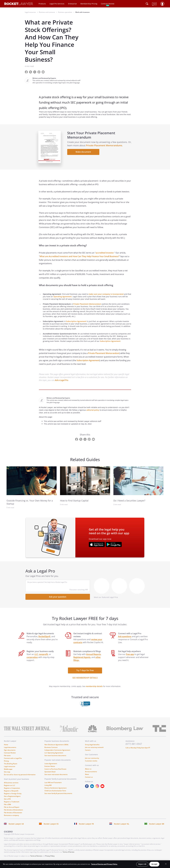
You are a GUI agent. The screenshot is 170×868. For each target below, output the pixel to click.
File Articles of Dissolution (13, 815)
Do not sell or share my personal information (20, 777)
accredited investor (105, 255)
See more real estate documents (56, 777)
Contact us (89, 780)
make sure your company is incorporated (106, 297)
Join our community (92, 761)
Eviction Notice (50, 769)
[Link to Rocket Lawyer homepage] (19, 4)
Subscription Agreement (76, 324)
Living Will (48, 788)
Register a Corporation (12, 791)
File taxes (7, 758)
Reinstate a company (11, 818)
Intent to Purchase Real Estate (55, 772)
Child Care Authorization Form (55, 793)
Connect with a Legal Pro (13, 761)
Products (42, 4)
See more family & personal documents (58, 796)
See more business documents (55, 758)
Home (6, 747)
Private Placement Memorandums (109, 147)
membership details (94, 689)
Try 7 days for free (85, 673)
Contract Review (108, 4)
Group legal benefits (92, 747)
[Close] (166, 864)
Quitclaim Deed (50, 774)
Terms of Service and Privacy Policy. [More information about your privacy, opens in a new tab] (104, 864)
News (87, 777)
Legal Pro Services (57, 4)
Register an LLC (10, 788)
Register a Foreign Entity (13, 796)
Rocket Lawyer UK (16, 826)
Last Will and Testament (53, 785)
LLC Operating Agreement (54, 755)
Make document (84, 153)
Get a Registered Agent (12, 799)
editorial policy (93, 413)
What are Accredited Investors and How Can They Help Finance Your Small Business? (79, 259)
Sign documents (10, 753)
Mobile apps (8, 772)
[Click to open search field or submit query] (147, 4)
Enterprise (72, 4)
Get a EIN (7, 802)
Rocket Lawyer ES (51, 826)
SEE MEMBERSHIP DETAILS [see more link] (85, 680)
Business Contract (51, 750)
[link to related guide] (32, 483)
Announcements (91, 774)
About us (88, 771)
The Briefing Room (11, 766)
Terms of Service (68, 855)
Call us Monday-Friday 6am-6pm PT (138, 750)
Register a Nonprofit (11, 793)
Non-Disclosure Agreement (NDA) (56, 747)
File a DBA (7, 807)
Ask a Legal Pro (62, 383)
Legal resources (10, 769)
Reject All (142, 864)
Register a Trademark (12, 804)
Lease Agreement (51, 766)
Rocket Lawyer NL (122, 826)
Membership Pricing (89, 4)
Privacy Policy (50, 859)
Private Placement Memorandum (87, 307)
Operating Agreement (63, 299)
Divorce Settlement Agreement (56, 791)
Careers (88, 753)
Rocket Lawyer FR (86, 826)
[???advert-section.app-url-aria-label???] (97, 547)
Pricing (6, 764)
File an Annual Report (12, 810)
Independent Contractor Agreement (57, 753)
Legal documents (10, 750)
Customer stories (91, 763)
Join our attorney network (94, 750)
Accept (154, 864)
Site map (7, 774)
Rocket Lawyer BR (157, 826)
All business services (11, 785)
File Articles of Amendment (13, 812)
